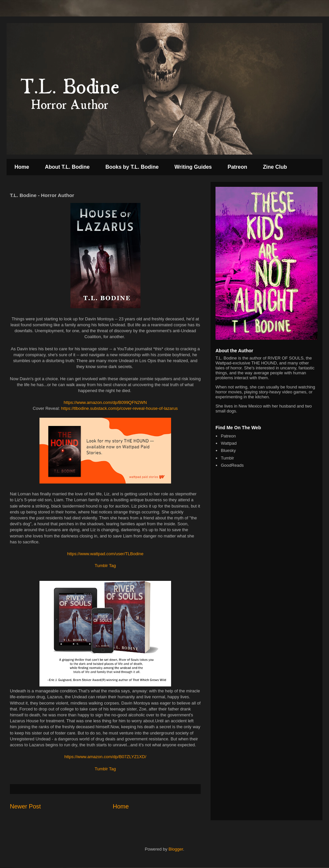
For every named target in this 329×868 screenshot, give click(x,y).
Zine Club (275, 167)
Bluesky (228, 450)
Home (22, 167)
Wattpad (229, 443)
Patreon (238, 167)
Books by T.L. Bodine (132, 167)
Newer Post (25, 806)
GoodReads (232, 465)
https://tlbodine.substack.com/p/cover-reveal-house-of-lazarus (120, 408)
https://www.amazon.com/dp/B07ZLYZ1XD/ (105, 757)
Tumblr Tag (105, 566)
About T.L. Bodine (67, 167)
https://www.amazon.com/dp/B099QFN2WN (105, 402)
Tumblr (227, 458)
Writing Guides (193, 167)
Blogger (176, 849)
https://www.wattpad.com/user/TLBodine (105, 554)
